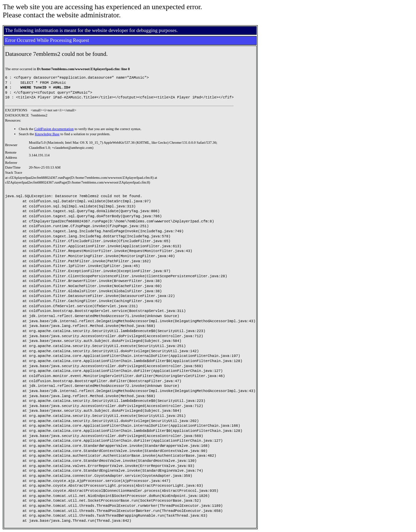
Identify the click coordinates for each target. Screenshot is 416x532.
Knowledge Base (47, 134)
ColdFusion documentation (54, 129)
